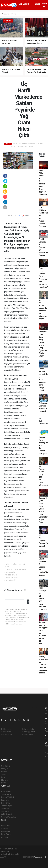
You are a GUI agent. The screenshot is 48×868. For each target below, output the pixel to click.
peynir (7, 292)
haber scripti (15, 860)
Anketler (5, 829)
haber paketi (5, 860)
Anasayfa (6, 14)
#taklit (7, 564)
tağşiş (12, 360)
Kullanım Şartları (29, 729)
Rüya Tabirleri (7, 834)
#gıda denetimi (10, 572)
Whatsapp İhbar (29, 732)
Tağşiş (17, 268)
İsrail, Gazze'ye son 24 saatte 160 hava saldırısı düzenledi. (43, 599)
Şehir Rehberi (7, 814)
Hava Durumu (7, 792)
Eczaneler (5, 800)
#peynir (22, 564)
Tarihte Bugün (7, 806)
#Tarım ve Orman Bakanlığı (15, 569)
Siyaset (4, 774)
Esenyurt (5, 769)
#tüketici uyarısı (11, 575)
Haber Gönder (28, 735)
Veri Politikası (6, 735)
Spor (3, 777)
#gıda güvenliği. (10, 580)
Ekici (14, 308)
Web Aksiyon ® (40, 857)
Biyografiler (6, 831)
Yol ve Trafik (6, 794)
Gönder (29, 602)
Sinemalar (5, 809)
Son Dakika (24, 4)
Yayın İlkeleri (6, 732)
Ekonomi (5, 780)
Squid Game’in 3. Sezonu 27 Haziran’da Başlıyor (43, 247)
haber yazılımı (12, 857)
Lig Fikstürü (6, 803)
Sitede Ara (5, 826)
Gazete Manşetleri (9, 817)
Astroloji (4, 837)
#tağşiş (14, 564)
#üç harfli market (11, 578)
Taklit (7, 268)
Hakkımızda (6, 729)
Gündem (5, 772)
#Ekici (7, 567)
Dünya (14, 14)
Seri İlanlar (5, 811)
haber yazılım (5, 862)
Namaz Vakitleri (7, 797)
